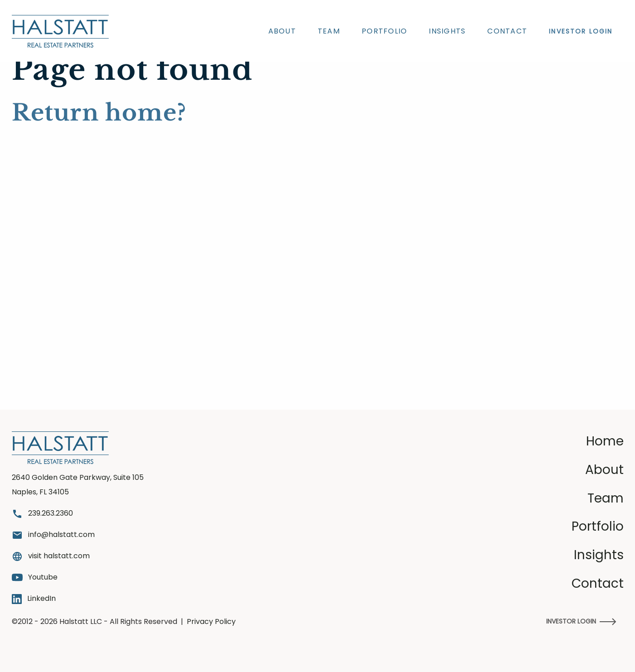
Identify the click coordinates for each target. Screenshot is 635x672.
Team (329, 31)
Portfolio (384, 31)
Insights (447, 31)
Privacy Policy (211, 621)
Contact (507, 31)
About (282, 31)
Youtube (35, 577)
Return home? (99, 113)
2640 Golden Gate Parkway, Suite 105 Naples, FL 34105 (78, 485)
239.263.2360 (42, 514)
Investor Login (581, 621)
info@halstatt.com (53, 535)
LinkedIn (34, 599)
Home (605, 441)
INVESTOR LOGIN (581, 31)
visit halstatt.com (51, 556)
